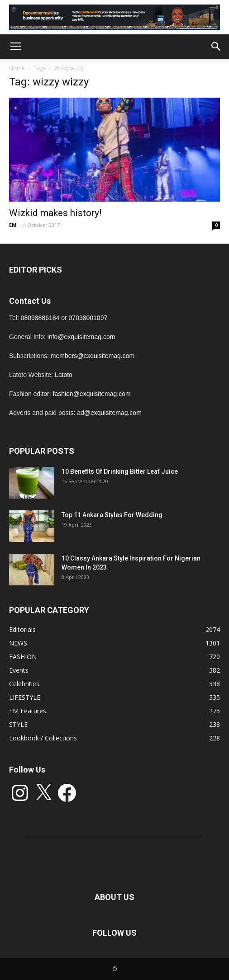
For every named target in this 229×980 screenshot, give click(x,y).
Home (17, 68)
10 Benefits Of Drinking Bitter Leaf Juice (120, 471)
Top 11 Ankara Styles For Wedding (112, 515)
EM (13, 225)
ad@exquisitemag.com (109, 413)
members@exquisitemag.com (93, 356)
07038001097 (88, 318)
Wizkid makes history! (55, 213)
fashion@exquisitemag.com (92, 394)
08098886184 (40, 318)
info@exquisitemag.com (81, 337)
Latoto (64, 375)
